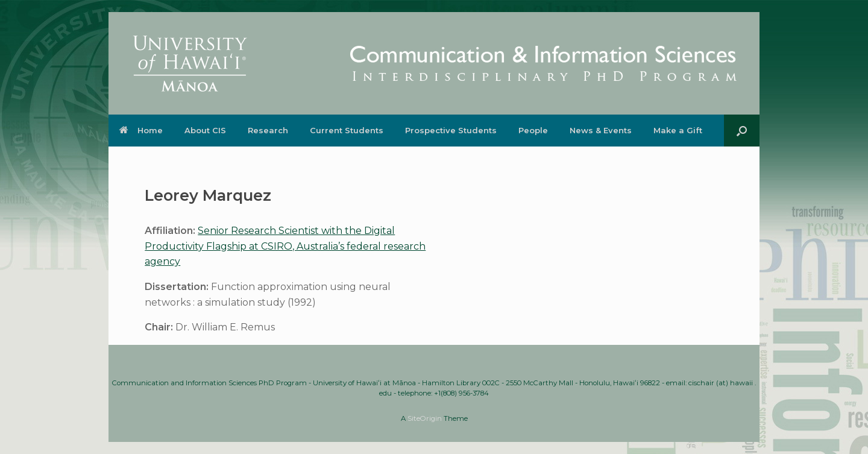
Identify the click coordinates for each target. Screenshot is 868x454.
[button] (742, 131)
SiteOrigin (425, 418)
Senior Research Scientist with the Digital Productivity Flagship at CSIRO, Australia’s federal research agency (285, 246)
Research (268, 130)
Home (141, 130)
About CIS (205, 130)
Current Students (347, 130)
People (533, 130)
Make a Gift (678, 130)
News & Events (601, 130)
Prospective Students (451, 130)
